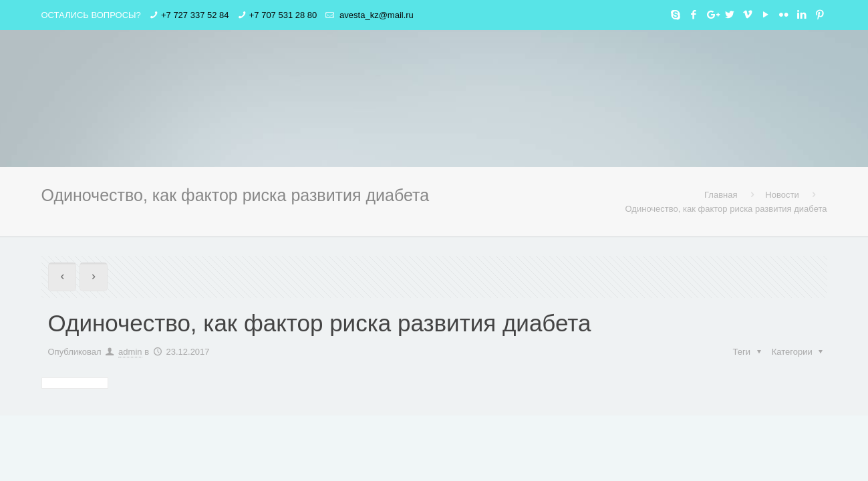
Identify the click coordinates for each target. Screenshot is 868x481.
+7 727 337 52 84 (195, 15)
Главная (721, 195)
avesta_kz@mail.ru (375, 15)
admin (130, 352)
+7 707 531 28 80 (283, 15)
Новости (782, 195)
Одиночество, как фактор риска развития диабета (726, 209)
